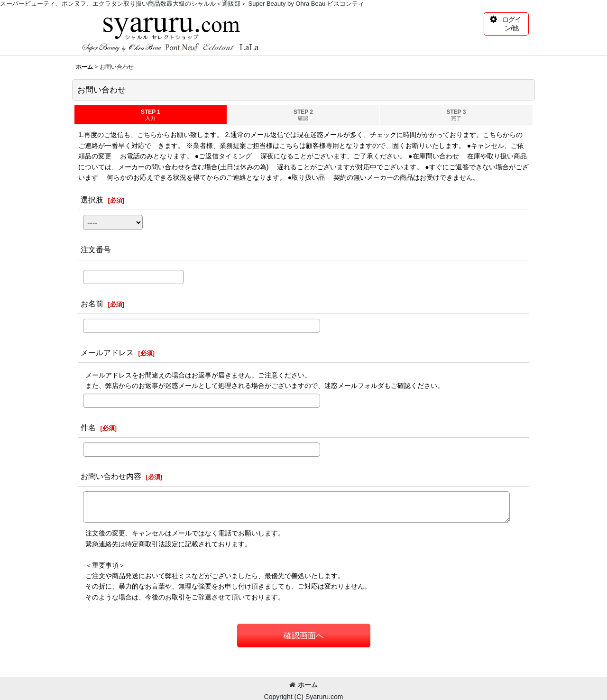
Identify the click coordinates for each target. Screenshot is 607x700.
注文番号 (96, 249)
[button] (506, 24)
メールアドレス (107, 352)
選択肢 (92, 200)
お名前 (92, 304)
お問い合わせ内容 (111, 476)
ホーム (303, 685)
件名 (88, 427)
